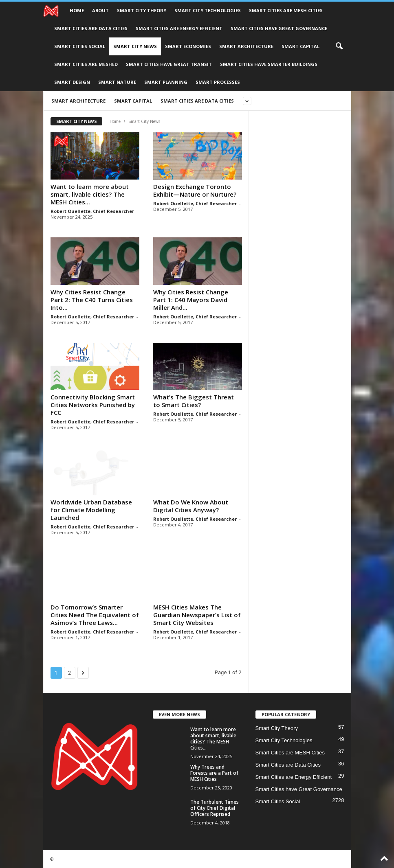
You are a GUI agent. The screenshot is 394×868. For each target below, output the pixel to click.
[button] (339, 46)
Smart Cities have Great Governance (279, 28)
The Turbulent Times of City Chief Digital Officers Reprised (215, 808)
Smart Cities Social (80, 46)
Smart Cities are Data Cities (91, 28)
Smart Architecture (246, 46)
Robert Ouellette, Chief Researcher (92, 211)
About (100, 10)
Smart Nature (117, 82)
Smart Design (72, 82)
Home (77, 10)
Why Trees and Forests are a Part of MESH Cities (214, 773)
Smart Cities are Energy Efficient (179, 28)
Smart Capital (300, 46)
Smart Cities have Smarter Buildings (269, 64)
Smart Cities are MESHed (86, 64)
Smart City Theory (142, 10)
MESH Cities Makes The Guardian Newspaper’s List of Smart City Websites (197, 615)
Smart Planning (166, 82)
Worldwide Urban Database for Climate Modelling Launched (91, 510)
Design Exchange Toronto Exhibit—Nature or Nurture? (195, 190)
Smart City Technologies (208, 10)
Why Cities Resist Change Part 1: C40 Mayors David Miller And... (191, 300)
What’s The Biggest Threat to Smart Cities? (194, 401)
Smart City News (135, 46)
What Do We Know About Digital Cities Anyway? (191, 506)
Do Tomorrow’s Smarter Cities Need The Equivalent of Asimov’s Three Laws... (95, 615)
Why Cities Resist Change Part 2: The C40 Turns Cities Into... (92, 300)
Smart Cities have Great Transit (169, 64)
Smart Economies (188, 46)
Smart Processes (218, 82)
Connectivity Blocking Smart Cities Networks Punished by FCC (93, 405)
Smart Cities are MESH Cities (286, 10)
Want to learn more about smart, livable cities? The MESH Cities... (90, 194)
